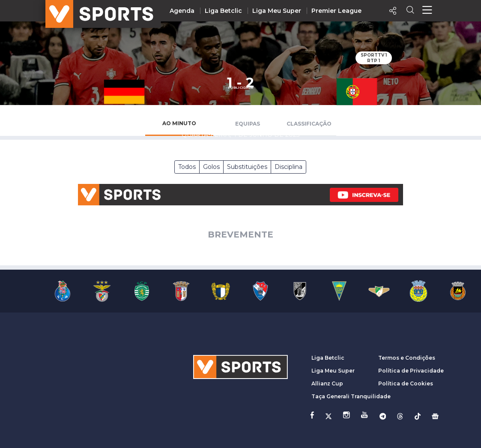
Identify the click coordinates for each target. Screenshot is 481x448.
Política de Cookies (406, 383)
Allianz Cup (327, 383)
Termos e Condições (407, 358)
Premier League (336, 11)
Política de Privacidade (411, 371)
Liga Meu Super (277, 11)
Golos (211, 167)
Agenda (182, 11)
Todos (187, 167)
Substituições (247, 167)
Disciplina (288, 167)
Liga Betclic (223, 11)
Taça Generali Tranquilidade (351, 396)
